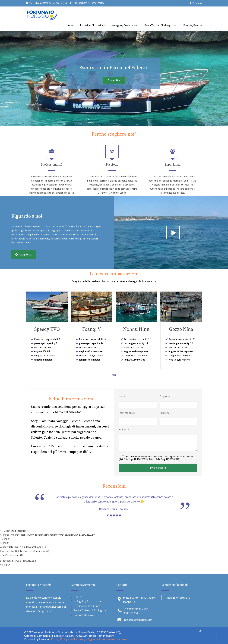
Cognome (165, 396)
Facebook (197, 3)
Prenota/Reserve (193, 25)
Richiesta (124, 429)
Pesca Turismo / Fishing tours (160, 25)
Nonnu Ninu (136, 329)
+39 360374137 (81, 3)
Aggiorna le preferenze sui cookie (107, 639)
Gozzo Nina (181, 329)
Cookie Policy (78, 639)
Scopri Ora (114, 80)
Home (70, 25)
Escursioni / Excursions (92, 25)
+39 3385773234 (97, 3)
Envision (44, 639)
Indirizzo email (127, 413)
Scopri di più (45, 611)
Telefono (165, 413)
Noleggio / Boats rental (125, 25)
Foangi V (92, 329)
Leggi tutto (24, 254)
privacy (190, 456)
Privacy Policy (59, 639)
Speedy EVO (47, 329)
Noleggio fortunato (179, 598)
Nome (122, 396)
